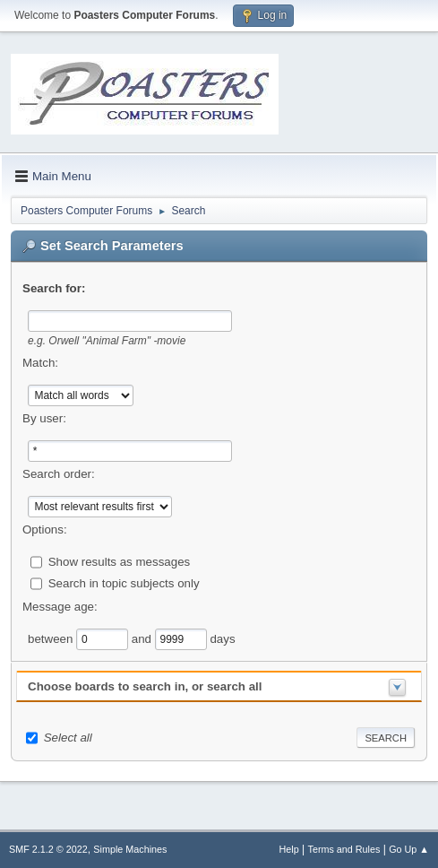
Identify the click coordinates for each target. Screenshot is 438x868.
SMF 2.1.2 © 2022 (48, 849)
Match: (40, 363)
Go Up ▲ (409, 849)
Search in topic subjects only (124, 582)
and (143, 638)
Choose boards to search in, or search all (145, 686)
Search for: (54, 288)
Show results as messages (120, 561)
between (52, 638)
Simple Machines (130, 849)
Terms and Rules (344, 849)
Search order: (59, 474)
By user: (44, 418)
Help (289, 849)
